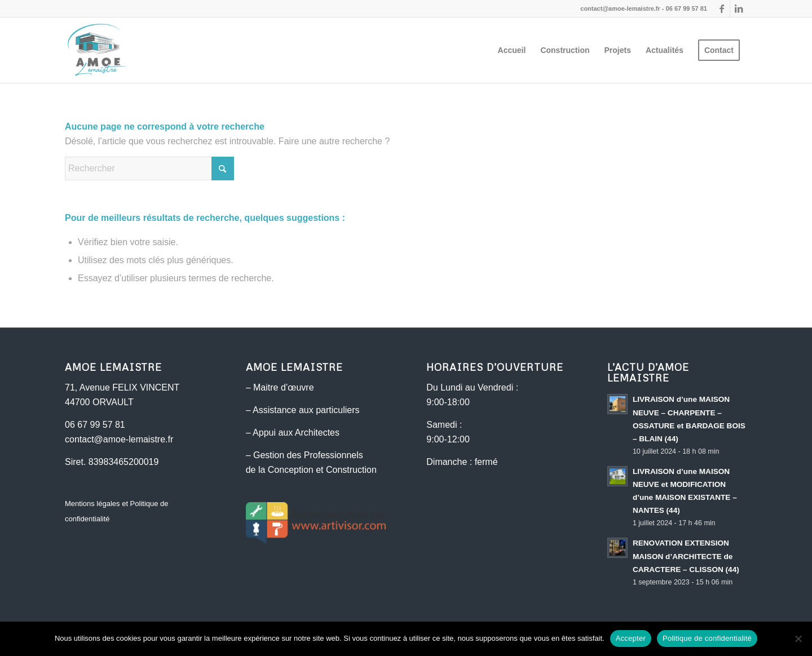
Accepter (631, 638)
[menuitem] (512, 50)
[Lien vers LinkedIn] (739, 8)
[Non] (798, 639)
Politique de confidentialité (707, 638)
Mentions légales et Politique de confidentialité (117, 511)
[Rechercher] (149, 169)
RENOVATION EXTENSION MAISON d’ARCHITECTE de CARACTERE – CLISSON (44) (686, 556)
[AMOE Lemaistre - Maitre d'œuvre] (98, 50)
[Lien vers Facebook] (721, 8)
